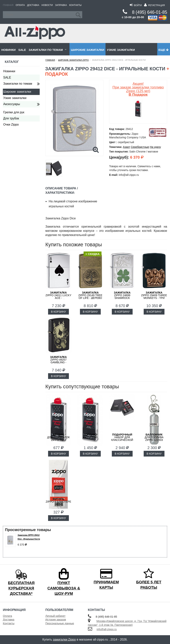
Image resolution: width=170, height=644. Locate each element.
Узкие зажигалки (121, 50)
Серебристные (140, 147)
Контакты (75, 5)
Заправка (61, 5)
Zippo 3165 (90, 436)
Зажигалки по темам (46, 50)
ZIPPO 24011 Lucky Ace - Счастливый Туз (58, 297)
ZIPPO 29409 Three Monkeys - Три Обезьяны (154, 297)
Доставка (33, 5)
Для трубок (11, 118)
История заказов (56, 620)
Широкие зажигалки (87, 50)
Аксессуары (12, 104)
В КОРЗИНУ (58, 312)
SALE (22, 50)
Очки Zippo (11, 125)
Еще (164, 50)
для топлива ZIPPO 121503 (154, 437)
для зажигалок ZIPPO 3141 (58, 437)
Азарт (126, 147)
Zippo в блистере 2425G (58, 502)
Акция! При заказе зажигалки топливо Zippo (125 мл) (138, 89)
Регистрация (154, 5)
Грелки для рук (14, 112)
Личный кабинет (55, 616)
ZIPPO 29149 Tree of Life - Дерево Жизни (90, 297)
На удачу (155, 147)
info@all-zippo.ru (107, 629)
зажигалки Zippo (64, 640)
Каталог (12, 62)
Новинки (8, 50)
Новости (47, 5)
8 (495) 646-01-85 (150, 12)
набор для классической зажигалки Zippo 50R (122, 440)
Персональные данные (60, 623)
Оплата (20, 5)
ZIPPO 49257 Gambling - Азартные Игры (58, 361)
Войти (136, 5)
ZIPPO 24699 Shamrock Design (122, 297)
